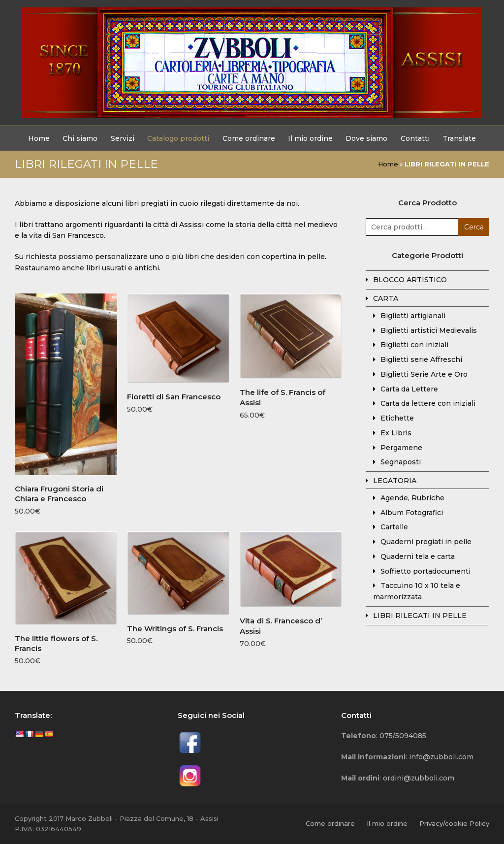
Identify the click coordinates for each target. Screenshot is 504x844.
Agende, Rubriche (412, 498)
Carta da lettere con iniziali (428, 403)
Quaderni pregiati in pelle (426, 542)
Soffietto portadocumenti (425, 571)
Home (388, 164)
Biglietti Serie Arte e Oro (424, 374)
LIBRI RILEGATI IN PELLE (420, 616)
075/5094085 (403, 736)
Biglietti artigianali (413, 316)
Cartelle (394, 527)
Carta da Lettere (409, 389)
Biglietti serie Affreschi (421, 359)
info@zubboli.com (441, 757)
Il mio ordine (387, 823)
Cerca (474, 227)
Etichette (397, 418)
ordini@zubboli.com (419, 778)
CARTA (386, 298)
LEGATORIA (395, 481)
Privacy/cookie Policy (454, 823)
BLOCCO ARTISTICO (410, 280)
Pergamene (401, 448)
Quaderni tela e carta (418, 556)
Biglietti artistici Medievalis (429, 330)
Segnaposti (401, 462)
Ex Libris (396, 433)
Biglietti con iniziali (414, 345)
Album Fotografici (412, 513)
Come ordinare (330, 823)
